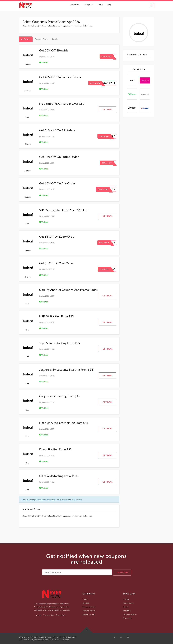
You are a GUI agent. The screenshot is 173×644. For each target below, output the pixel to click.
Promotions (127, 618)
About (39, 615)
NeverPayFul (38, 637)
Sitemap (126, 599)
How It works (128, 603)
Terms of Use (48, 615)
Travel (85, 599)
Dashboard (75, 4)
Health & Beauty (89, 611)
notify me (122, 572)
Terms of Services (130, 614)
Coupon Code (41, 39)
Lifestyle (86, 603)
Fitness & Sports (89, 607)
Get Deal (108, 110)
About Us (127, 611)
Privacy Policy (61, 615)
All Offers (26, 39)
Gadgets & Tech (89, 614)
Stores (100, 4)
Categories (88, 4)
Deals (55, 39)
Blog (109, 4)
